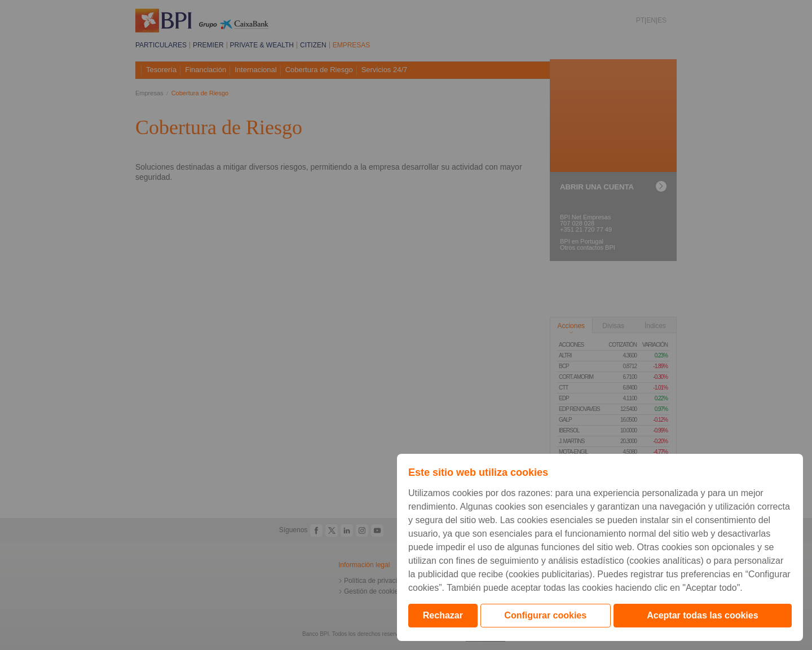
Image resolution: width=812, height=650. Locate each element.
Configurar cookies (545, 615)
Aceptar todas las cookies (702, 615)
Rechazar (443, 615)
